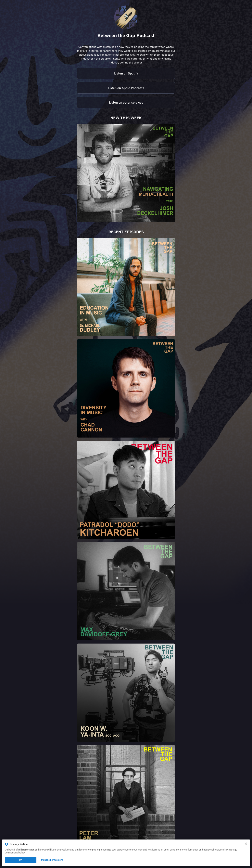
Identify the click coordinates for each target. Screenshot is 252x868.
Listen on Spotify (126, 73)
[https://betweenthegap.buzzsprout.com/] (126, 102)
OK (21, 860)
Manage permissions (52, 860)
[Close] (246, 844)
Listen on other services (126, 102)
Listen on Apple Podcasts (126, 88)
